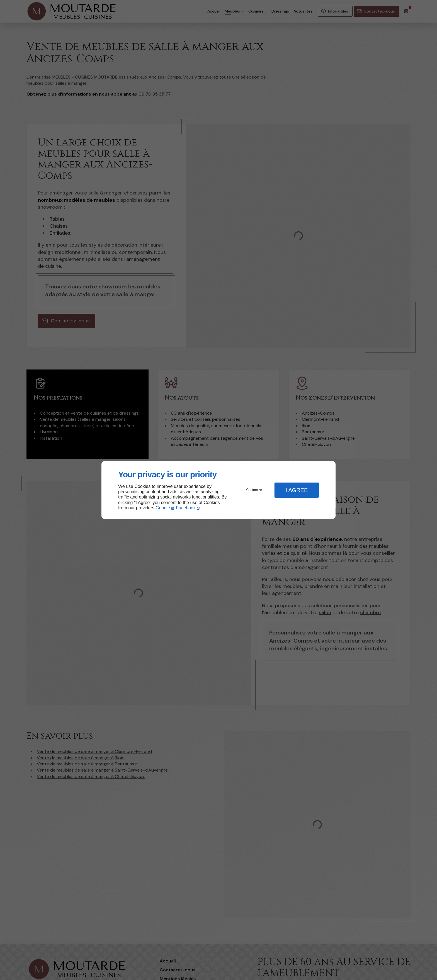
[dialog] (219, 490)
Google (163, 508)
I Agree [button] (297, 490)
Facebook (186, 508)
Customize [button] (254, 490)
